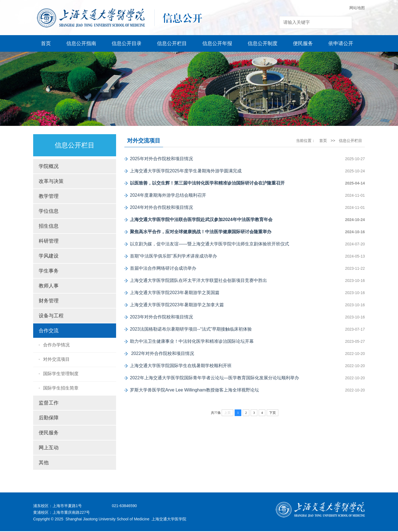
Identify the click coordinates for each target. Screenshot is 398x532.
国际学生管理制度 (61, 374)
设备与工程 (51, 316)
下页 (273, 414)
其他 (44, 463)
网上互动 (49, 448)
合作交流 (49, 331)
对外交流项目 (56, 360)
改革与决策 (51, 182)
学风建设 (49, 257)
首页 (46, 44)
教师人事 (49, 287)
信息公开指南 (81, 44)
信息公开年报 (217, 44)
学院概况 (49, 167)
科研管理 (49, 242)
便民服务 (303, 44)
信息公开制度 (263, 44)
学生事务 (49, 272)
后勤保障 (49, 419)
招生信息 (49, 227)
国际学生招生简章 (61, 389)
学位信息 (49, 212)
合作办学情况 (56, 346)
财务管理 (49, 302)
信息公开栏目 (172, 44)
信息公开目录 (127, 44)
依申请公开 (341, 44)
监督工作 (49, 404)
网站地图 (357, 8)
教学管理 (49, 197)
